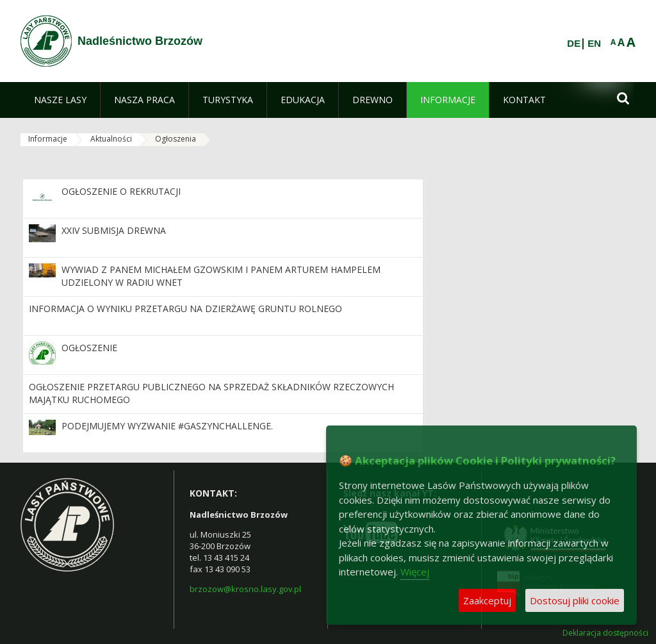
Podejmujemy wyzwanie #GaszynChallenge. (167, 426)
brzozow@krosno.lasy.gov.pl (245, 589)
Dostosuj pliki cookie (575, 600)
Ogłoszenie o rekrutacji (121, 191)
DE (574, 44)
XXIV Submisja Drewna (114, 230)
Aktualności (111, 139)
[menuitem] (60, 100)
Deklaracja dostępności (605, 633)
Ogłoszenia (176, 139)
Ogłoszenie (89, 348)
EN (594, 44)
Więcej (415, 572)
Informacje (48, 139)
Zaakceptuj (487, 600)
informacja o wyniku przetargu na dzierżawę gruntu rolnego (185, 309)
